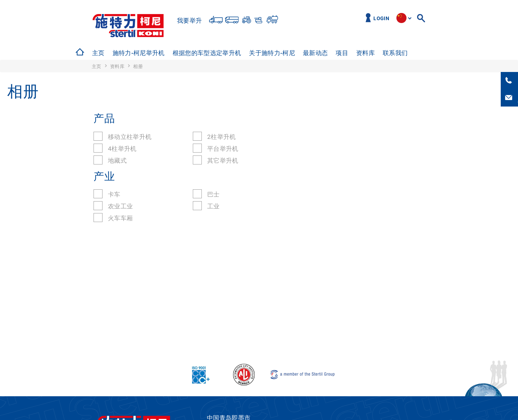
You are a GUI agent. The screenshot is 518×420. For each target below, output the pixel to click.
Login (381, 19)
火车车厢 (120, 218)
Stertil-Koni (128, 26)
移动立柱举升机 (130, 137)
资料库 (365, 53)
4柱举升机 (122, 149)
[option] (97, 53)
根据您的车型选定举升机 (207, 53)
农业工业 (120, 206)
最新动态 (315, 53)
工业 (213, 206)
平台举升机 (223, 149)
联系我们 (395, 53)
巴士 (213, 194)
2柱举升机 (222, 137)
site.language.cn (401, 18)
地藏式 (117, 161)
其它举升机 (223, 161)
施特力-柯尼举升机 (139, 53)
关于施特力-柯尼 (272, 53)
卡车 (114, 194)
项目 (342, 53)
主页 (98, 53)
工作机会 (428, 53)
